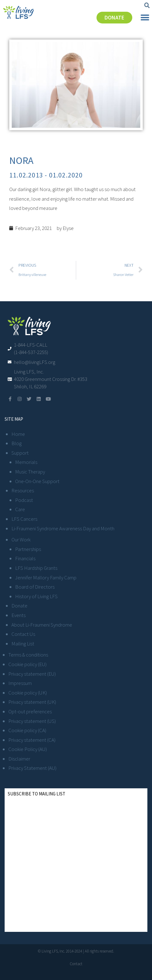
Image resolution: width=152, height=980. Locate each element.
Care (20, 509)
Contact (76, 964)
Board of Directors (35, 587)
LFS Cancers (24, 519)
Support (20, 453)
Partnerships (28, 549)
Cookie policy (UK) (28, 693)
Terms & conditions (28, 655)
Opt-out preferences (30, 711)
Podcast (24, 500)
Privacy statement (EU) (32, 674)
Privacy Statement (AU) (32, 768)
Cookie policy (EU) (27, 664)
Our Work (21, 540)
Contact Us (23, 634)
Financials (25, 558)
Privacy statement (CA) (32, 740)
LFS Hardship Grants (36, 568)
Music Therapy (30, 472)
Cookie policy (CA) (27, 730)
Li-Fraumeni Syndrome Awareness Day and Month (63, 528)
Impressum (20, 683)
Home (18, 434)
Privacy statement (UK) (32, 702)
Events (18, 615)
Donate (19, 606)
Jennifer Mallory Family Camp (46, 578)
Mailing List (23, 644)
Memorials (26, 462)
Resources (23, 490)
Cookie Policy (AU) (28, 749)
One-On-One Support (37, 481)
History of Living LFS (36, 596)
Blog (16, 443)
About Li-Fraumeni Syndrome (42, 625)
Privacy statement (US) (32, 721)
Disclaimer (19, 759)
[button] (147, 6)
